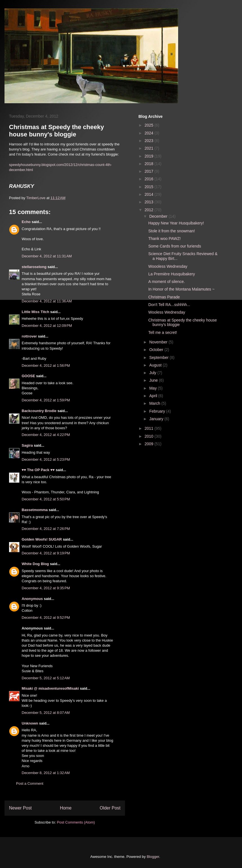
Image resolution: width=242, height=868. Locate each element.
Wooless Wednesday (167, 312)
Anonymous (32, 599)
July (153, 373)
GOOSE (28, 376)
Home (66, 808)
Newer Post (20, 808)
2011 (150, 428)
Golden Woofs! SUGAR (42, 539)
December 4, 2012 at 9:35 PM (46, 588)
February (158, 411)
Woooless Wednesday (168, 266)
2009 (150, 444)
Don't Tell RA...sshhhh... (169, 305)
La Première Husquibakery (172, 274)
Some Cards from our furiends (175, 246)
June (154, 380)
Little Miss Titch (35, 312)
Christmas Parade (164, 297)
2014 (150, 194)
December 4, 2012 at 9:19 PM (46, 553)
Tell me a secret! (163, 332)
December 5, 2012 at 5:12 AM (46, 678)
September (159, 357)
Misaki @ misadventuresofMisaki (50, 688)
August (156, 365)
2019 (150, 156)
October (157, 350)
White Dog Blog (35, 564)
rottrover (29, 336)
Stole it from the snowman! (172, 231)
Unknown (30, 723)
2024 (150, 133)
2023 (150, 141)
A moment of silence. (167, 282)
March (155, 403)
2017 (150, 171)
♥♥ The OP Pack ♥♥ (38, 470)
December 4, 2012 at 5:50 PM (46, 499)
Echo (26, 222)
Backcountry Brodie (39, 411)
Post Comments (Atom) (76, 822)
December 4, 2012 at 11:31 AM (47, 256)
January (157, 419)
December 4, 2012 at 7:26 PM (46, 529)
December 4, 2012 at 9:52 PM (46, 618)
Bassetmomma (35, 510)
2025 (150, 125)
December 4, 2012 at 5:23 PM (46, 459)
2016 (150, 179)
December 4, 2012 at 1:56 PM (46, 366)
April (154, 396)
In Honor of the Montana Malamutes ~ (181, 289)
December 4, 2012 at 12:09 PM (47, 326)
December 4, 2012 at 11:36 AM (47, 301)
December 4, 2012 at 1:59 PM (46, 400)
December (159, 216)
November (159, 342)
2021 (150, 148)
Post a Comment (30, 783)
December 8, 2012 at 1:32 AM (46, 773)
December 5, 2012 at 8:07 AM (46, 713)
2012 (150, 210)
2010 (150, 436)
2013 (150, 202)
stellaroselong (34, 267)
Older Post (110, 808)
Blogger (153, 857)
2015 (150, 187)
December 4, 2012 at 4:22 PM (46, 435)
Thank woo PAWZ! (164, 239)
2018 (150, 164)
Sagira (27, 445)
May (153, 388)
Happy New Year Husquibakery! (176, 223)
